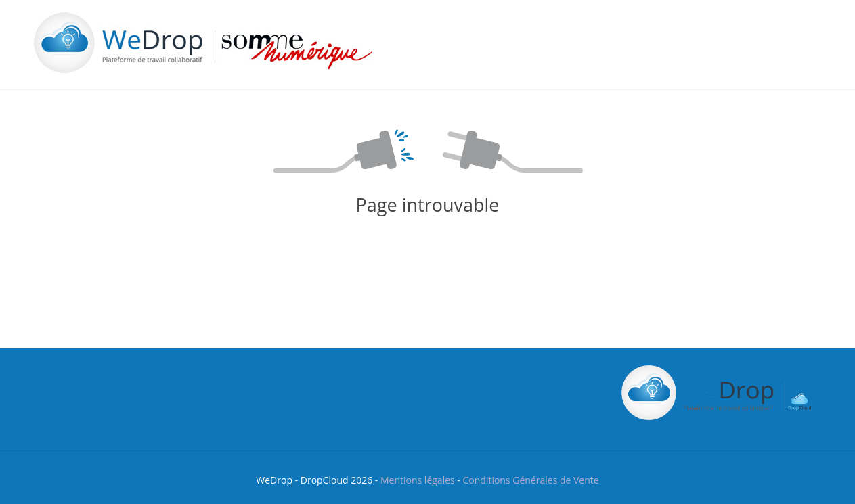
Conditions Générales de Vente (531, 480)
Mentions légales (418, 480)
